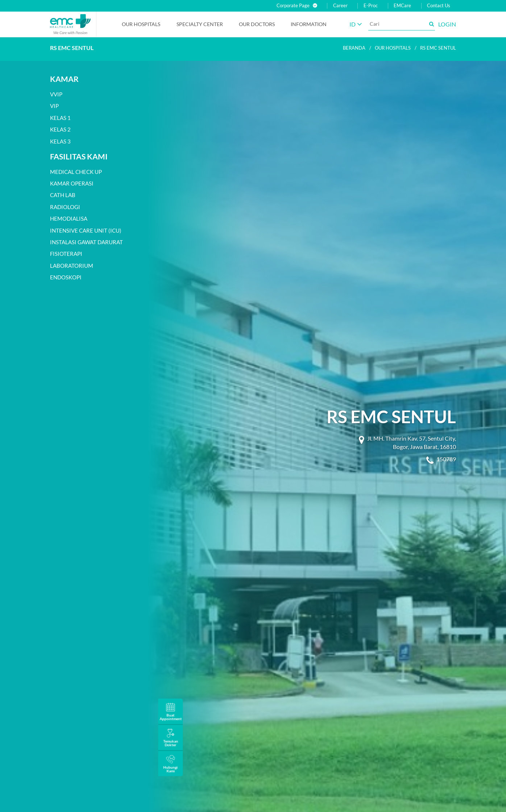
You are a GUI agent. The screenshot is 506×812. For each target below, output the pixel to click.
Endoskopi (66, 277)
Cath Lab (63, 195)
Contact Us (439, 6)
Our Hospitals (141, 24)
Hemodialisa (69, 218)
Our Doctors (257, 24)
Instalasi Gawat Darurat (86, 242)
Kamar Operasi (72, 183)
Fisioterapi (66, 254)
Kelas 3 (60, 141)
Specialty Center (200, 24)
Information (309, 24)
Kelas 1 (60, 118)
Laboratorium (72, 266)
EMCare (402, 6)
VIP (54, 106)
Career (340, 6)
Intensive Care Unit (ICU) (86, 230)
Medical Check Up (76, 172)
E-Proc (371, 6)
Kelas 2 (60, 129)
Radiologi (65, 207)
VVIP (56, 94)
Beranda (354, 48)
